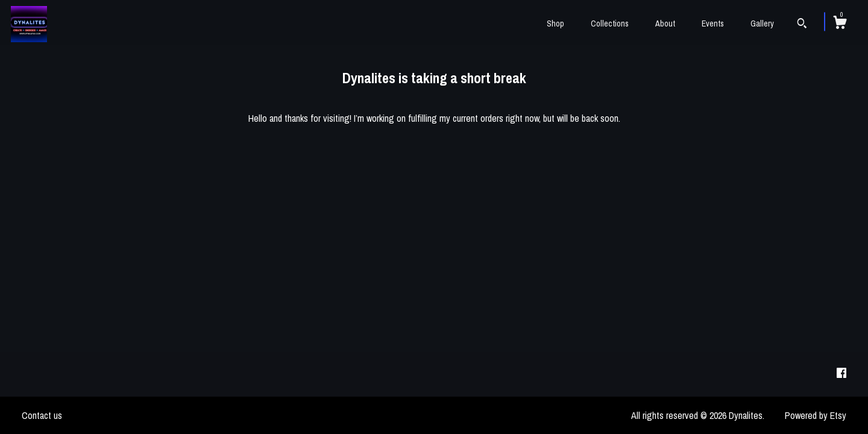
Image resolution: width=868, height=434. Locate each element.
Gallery (762, 24)
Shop (555, 24)
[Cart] (840, 24)
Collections (610, 24)
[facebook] (841, 374)
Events (713, 24)
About (665, 24)
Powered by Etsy (816, 415)
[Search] (802, 25)
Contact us (42, 415)
